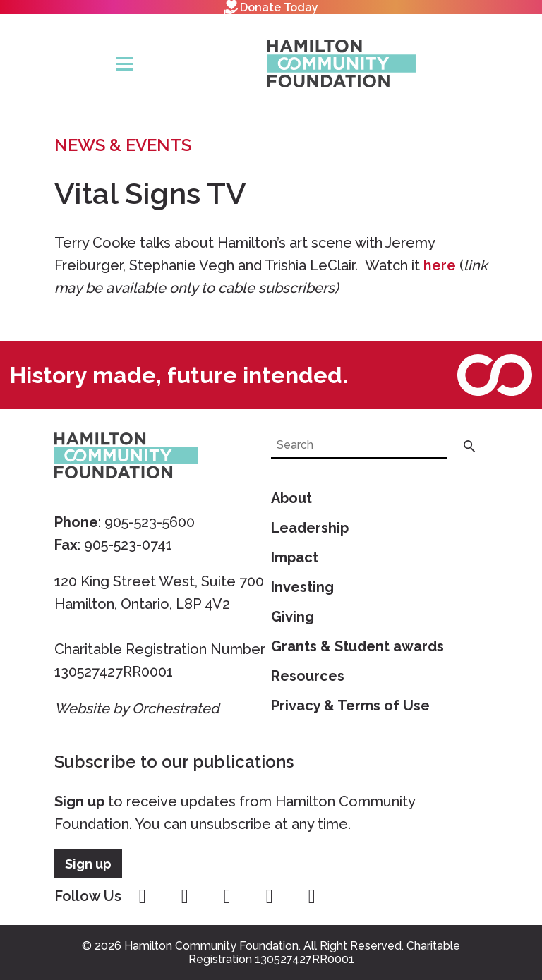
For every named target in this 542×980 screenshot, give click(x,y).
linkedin (312, 897)
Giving (293, 617)
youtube (270, 897)
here (440, 265)
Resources (308, 676)
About (291, 498)
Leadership (310, 528)
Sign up (79, 801)
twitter (227, 897)
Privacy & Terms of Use (350, 706)
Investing (302, 587)
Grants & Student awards (357, 646)
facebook (143, 897)
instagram (185, 897)
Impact (295, 557)
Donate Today (271, 7)
